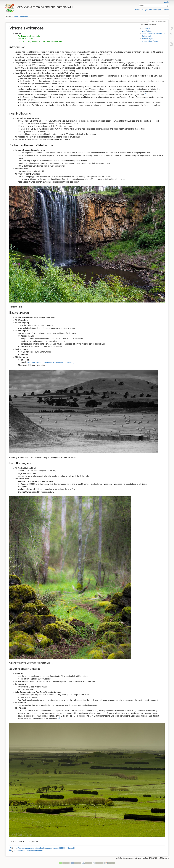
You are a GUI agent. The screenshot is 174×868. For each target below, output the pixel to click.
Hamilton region (148, 39)
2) (59, 718)
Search (167, 6)
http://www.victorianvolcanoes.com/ (29, 851)
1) (146, 94)
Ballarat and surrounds (27, 39)
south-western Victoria (150, 41)
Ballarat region (147, 36)
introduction (146, 29)
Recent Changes (141, 10)
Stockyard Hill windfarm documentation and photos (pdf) (51, 362)
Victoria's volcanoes (20, 17)
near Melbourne (148, 31)
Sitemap (166, 10)
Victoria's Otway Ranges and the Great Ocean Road (40, 41)
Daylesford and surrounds (29, 36)
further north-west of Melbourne (153, 34)
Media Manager (155, 10)
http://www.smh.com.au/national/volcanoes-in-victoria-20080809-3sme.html (45, 848)
